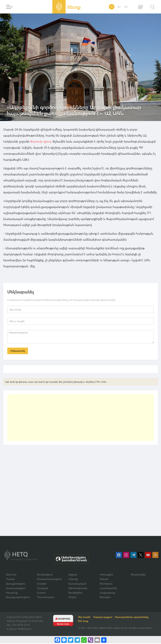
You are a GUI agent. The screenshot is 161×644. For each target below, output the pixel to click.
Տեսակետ (105, 598)
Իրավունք (12, 593)
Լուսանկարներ (108, 589)
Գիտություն (106, 584)
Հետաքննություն (16, 584)
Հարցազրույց (107, 593)
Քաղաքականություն (18, 598)
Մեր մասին (85, 618)
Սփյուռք (73, 579)
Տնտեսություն (45, 575)
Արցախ (73, 575)
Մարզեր (42, 584)
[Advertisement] (81, 418)
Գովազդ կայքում (103, 618)
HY (112, 7)
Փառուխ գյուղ (41, 141)
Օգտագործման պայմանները (132, 618)
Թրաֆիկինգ (75, 593)
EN (126, 7)
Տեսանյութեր (138, 575)
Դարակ (10, 579)
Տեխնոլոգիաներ (78, 589)
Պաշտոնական (46, 598)
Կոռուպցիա (106, 575)
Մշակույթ (42, 589)
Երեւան (104, 579)
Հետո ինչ (11, 575)
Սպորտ (41, 593)
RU (119, 7)
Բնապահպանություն (49, 579)
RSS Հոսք (83, 622)
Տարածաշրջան (78, 584)
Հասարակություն (16, 589)
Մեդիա (72, 598)
